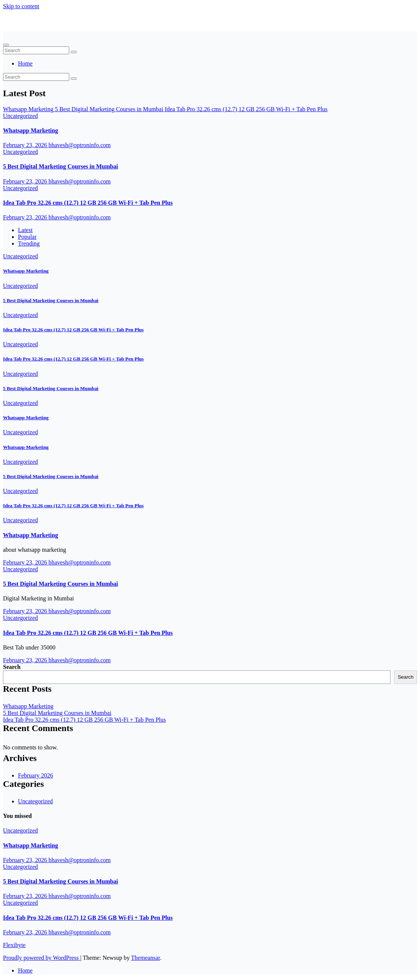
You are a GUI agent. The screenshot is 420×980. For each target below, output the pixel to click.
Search (12, 667)
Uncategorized (20, 116)
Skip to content (21, 6)
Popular (27, 237)
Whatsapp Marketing (30, 130)
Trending (29, 244)
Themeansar (145, 958)
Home (25, 63)
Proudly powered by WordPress (42, 958)
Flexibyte (27, 24)
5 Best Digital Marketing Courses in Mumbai (61, 166)
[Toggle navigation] (6, 45)
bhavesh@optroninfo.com (80, 145)
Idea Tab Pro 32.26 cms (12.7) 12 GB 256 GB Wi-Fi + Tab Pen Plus (88, 203)
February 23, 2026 (26, 145)
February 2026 (36, 775)
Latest (25, 230)
